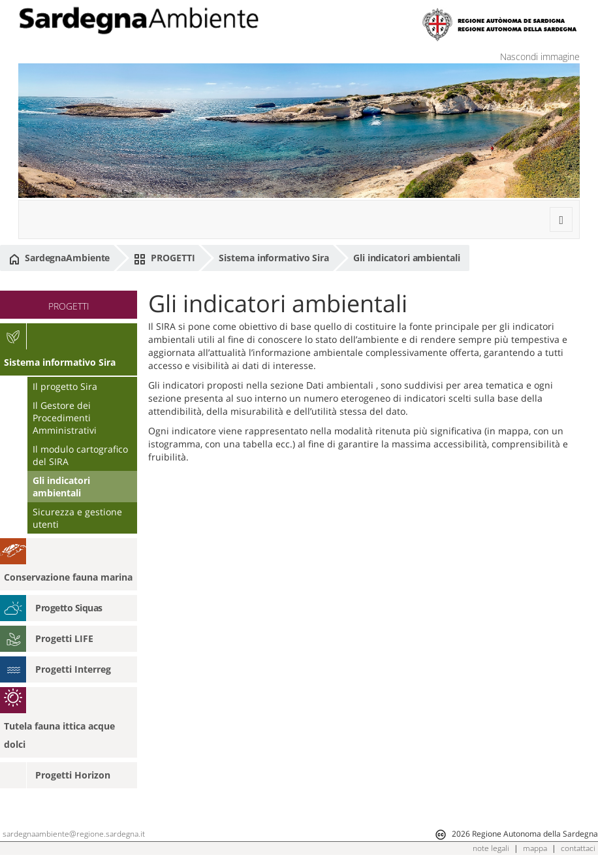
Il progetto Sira (65, 386)
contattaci (578, 848)
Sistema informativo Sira (274, 258)
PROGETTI (164, 258)
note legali (491, 848)
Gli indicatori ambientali (407, 258)
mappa (535, 848)
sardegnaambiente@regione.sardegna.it (74, 834)
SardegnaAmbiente (59, 258)
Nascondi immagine (540, 56)
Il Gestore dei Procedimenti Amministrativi (65, 418)
